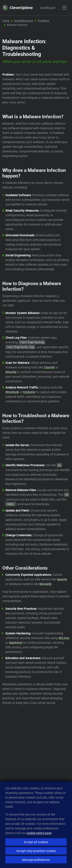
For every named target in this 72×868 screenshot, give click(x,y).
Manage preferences (36, 860)
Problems (43, 21)
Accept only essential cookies (36, 851)
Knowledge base (24, 21)
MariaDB (45, 584)
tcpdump (29, 392)
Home (6, 21)
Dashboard (44, 8)
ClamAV (49, 367)
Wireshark (12, 392)
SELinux (64, 638)
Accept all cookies (36, 842)
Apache (62, 579)
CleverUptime (18, 8)
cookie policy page (39, 833)
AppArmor (16, 643)
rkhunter (11, 372)
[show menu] (65, 8)
